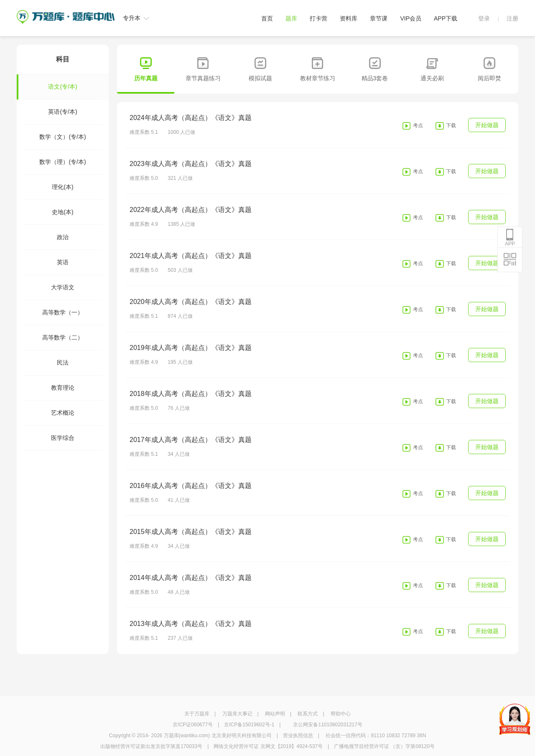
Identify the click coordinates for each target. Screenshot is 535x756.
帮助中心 (341, 714)
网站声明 (275, 714)
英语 (63, 262)
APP (510, 238)
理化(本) (62, 187)
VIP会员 (411, 18)
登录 (484, 18)
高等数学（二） (63, 337)
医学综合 (63, 438)
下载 (451, 125)
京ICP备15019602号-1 (249, 725)
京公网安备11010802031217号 (327, 725)
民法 (63, 363)
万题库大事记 (237, 714)
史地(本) (62, 212)
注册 (512, 18)
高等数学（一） (63, 312)
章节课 (379, 18)
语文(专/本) (50, 87)
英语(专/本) (62, 112)
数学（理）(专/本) (62, 162)
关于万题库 (197, 714)
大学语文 (63, 287)
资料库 (349, 18)
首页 (267, 18)
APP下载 (446, 18)
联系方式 (308, 714)
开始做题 (487, 125)
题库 (291, 18)
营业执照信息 (298, 736)
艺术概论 (63, 413)
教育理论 (63, 388)
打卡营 (318, 18)
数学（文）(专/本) (62, 137)
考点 (418, 125)
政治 (63, 237)
